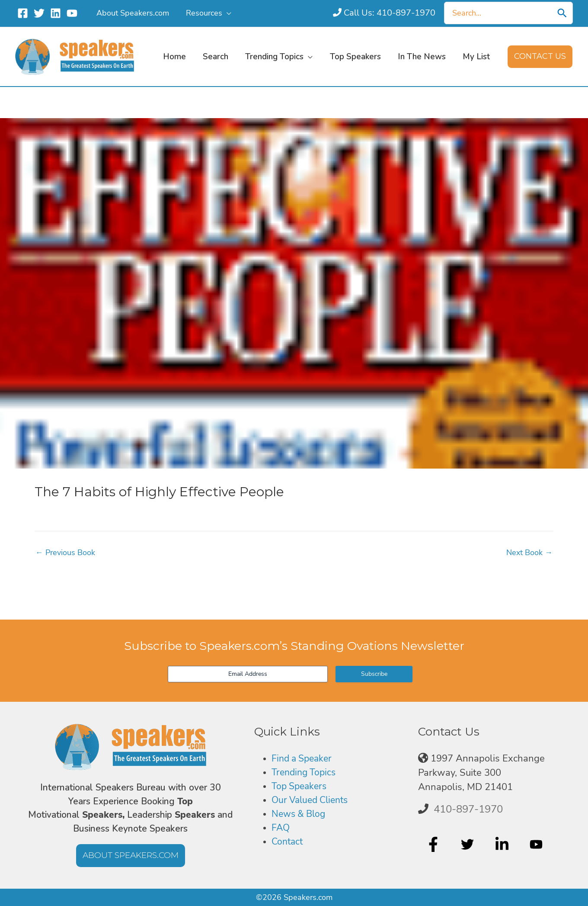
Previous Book (65, 553)
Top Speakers (301, 787)
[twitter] (468, 845)
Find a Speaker (304, 758)
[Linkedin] (56, 13)
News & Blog (300, 815)
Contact (288, 843)
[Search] (562, 13)
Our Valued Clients (313, 800)
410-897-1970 (468, 809)
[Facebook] (23, 13)
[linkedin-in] (503, 845)
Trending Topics (305, 773)
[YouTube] (72, 13)
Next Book (529, 553)
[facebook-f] (434, 845)
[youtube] (537, 845)
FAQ (281, 829)
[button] (225, 13)
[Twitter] (39, 13)
